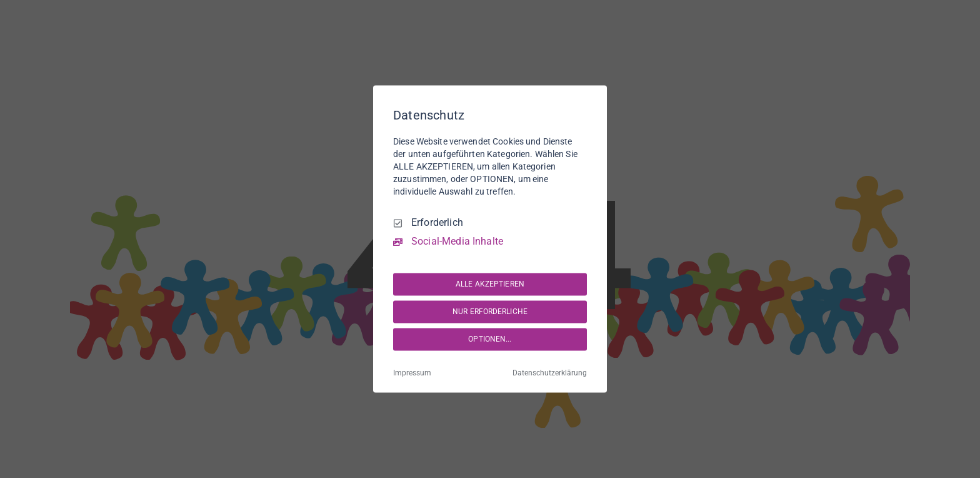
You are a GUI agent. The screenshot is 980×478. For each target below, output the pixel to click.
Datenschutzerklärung (550, 374)
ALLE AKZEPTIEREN (490, 284)
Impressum (412, 374)
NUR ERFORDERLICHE (490, 312)
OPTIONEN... (490, 339)
